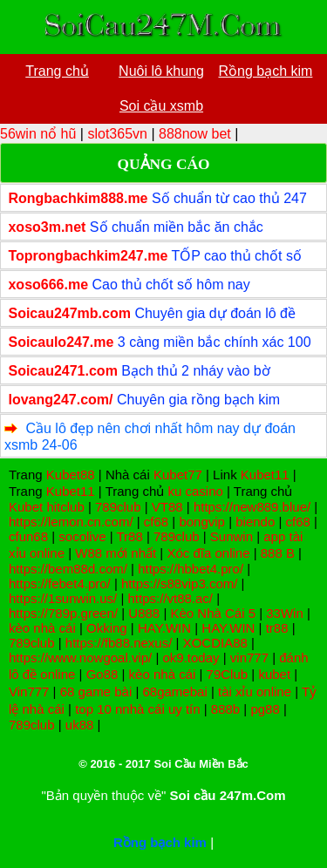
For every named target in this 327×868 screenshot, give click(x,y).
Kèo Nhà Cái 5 (213, 613)
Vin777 (29, 692)
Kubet (26, 507)
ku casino (195, 491)
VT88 (167, 507)
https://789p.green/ (63, 613)
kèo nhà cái (42, 628)
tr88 (277, 628)
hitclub (65, 507)
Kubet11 (265, 475)
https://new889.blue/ (252, 507)
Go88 (102, 674)
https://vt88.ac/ (170, 598)
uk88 (80, 725)
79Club (228, 674)
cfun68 (28, 536)
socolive (82, 536)
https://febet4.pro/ (60, 583)
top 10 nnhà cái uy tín (137, 709)
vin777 (249, 658)
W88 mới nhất (116, 553)
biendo (255, 522)
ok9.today (191, 658)
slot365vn (117, 134)
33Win (285, 613)
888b (225, 709)
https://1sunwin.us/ (63, 598)
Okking (107, 628)
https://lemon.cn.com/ (71, 522)
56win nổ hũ (38, 134)
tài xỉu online (255, 692)
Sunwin (232, 536)
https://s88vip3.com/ (179, 583)
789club (118, 507)
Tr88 (129, 536)
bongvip (202, 522)
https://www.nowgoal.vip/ (80, 658)
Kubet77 (178, 475)
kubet (274, 674)
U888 (144, 613)
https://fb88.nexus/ (119, 643)
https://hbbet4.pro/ (191, 569)
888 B (278, 553)
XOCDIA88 (215, 643)
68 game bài (96, 692)
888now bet (195, 134)
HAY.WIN (164, 628)
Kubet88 (71, 475)
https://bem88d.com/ (68, 569)
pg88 (265, 709)
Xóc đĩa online (208, 553)
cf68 (156, 522)
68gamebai (175, 692)
